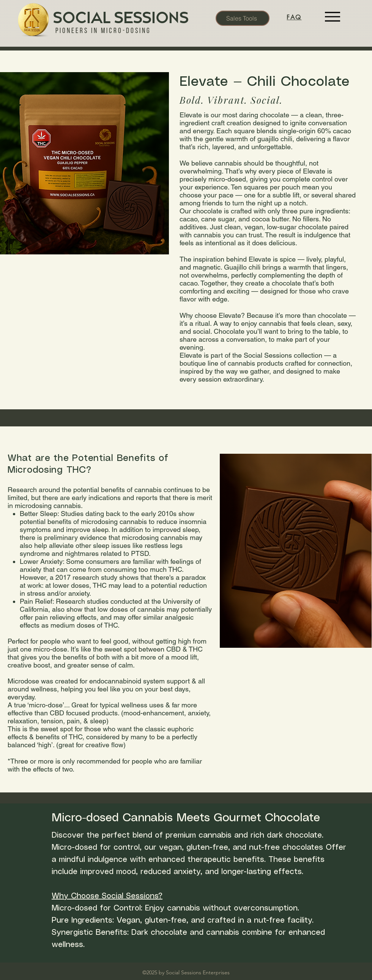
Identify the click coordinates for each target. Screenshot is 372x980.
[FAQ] (294, 17)
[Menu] (332, 17)
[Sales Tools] (243, 18)
